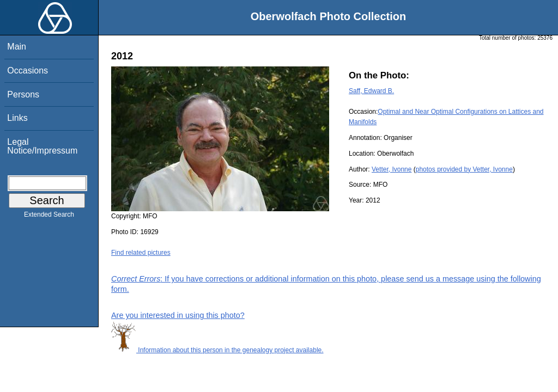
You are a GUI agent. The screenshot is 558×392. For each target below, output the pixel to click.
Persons (23, 94)
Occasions (28, 71)
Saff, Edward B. (371, 91)
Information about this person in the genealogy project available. (217, 350)
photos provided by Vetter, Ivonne (464, 169)
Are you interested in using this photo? (178, 315)
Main (17, 47)
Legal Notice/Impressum (42, 146)
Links (17, 118)
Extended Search (49, 217)
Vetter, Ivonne (392, 169)
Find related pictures (141, 253)
